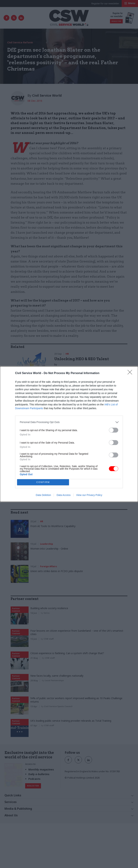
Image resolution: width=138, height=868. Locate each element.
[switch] (114, 430)
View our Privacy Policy (89, 495)
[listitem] (69, 422)
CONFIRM (43, 482)
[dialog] (69, 434)
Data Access (64, 495)
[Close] (131, 373)
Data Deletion (43, 495)
